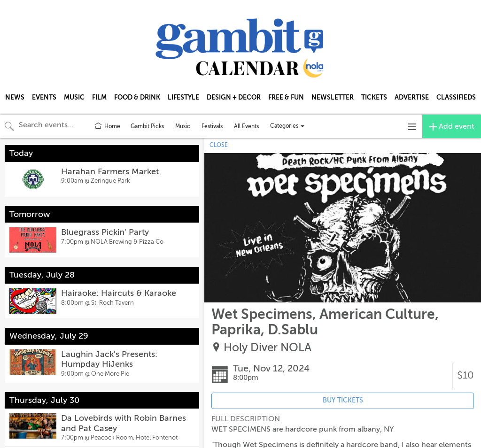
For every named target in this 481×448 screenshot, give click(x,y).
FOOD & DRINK (137, 97)
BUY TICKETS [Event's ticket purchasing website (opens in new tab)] (343, 400)
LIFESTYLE (183, 97)
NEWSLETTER (333, 97)
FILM (99, 97)
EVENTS (44, 97)
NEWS (15, 97)
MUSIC (74, 97)
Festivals (212, 126)
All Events (246, 126)
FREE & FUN (286, 97)
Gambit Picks (147, 126)
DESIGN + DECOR (234, 97)
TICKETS (374, 97)
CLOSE (219, 145)
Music (183, 126)
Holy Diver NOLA (268, 348)
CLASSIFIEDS (456, 97)
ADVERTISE (412, 97)
